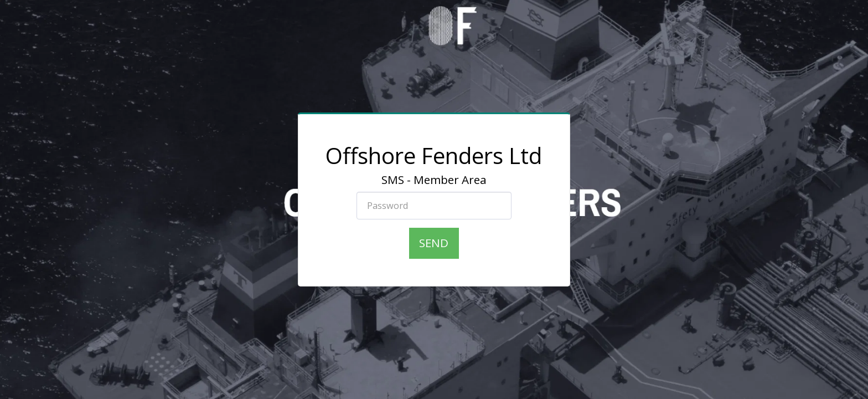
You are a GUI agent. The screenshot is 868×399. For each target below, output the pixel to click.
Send (434, 243)
